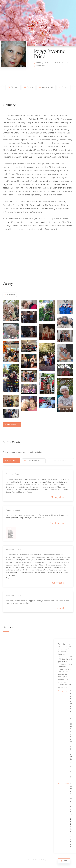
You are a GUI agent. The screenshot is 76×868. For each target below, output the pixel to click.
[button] (26, 744)
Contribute (10, 461)
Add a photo (11, 425)
